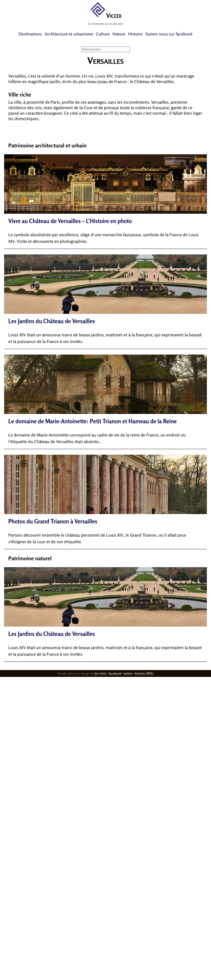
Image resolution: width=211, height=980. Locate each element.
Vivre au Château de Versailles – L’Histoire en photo (70, 221)
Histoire (135, 34)
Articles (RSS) (144, 673)
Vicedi (105, 16)
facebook (115, 673)
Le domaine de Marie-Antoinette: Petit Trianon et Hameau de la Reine (92, 421)
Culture (103, 34)
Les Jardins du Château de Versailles (52, 321)
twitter (128, 673)
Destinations (30, 34)
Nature (119, 34)
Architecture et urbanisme (69, 34)
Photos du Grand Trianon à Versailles (53, 521)
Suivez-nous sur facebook (169, 34)
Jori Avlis (100, 673)
